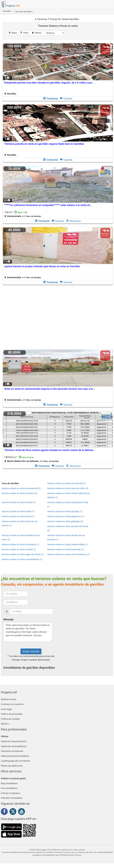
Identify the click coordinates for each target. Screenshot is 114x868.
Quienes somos (9, 699)
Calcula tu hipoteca (10, 793)
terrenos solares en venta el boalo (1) (19, 502)
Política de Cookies (10, 719)
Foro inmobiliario (9, 788)
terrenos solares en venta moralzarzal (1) (20, 545)
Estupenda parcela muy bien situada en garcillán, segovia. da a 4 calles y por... (49, 83)
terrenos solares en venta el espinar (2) (20, 493)
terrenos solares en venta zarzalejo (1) (65, 511)
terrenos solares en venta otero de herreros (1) (69, 554)
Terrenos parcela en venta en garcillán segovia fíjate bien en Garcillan (44, 144)
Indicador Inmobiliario (12, 798)
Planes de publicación (12, 766)
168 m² (23, 214)
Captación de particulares (14, 741)
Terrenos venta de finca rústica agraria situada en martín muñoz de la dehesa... (50, 450)
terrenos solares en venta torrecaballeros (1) (22, 559)
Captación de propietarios (14, 746)
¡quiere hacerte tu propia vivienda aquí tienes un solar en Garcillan (42, 266)
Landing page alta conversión (15, 761)
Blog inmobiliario (9, 783)
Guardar (66, 99)
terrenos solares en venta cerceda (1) (19, 549)
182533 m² (31, 459)
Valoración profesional (12, 751)
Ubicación (73, 221)
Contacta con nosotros (12, 704)
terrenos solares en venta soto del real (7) (66, 483)
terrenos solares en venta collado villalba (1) (67, 545)
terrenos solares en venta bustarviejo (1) (66, 549)
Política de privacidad (12, 714)
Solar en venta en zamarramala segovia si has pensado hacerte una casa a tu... (50, 389)
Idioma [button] (5, 724)
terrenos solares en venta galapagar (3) (65, 521)
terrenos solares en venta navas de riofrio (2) (68, 488)
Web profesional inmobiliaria (15, 756)
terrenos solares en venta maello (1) (18, 511)
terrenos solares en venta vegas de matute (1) (23, 554)
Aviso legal (6, 709)
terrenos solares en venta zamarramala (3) (21, 488)
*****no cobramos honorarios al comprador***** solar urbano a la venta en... (48, 205)
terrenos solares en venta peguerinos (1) (66, 516)
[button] (24, 12)
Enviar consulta (31, 651)
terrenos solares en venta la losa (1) (18, 516)
